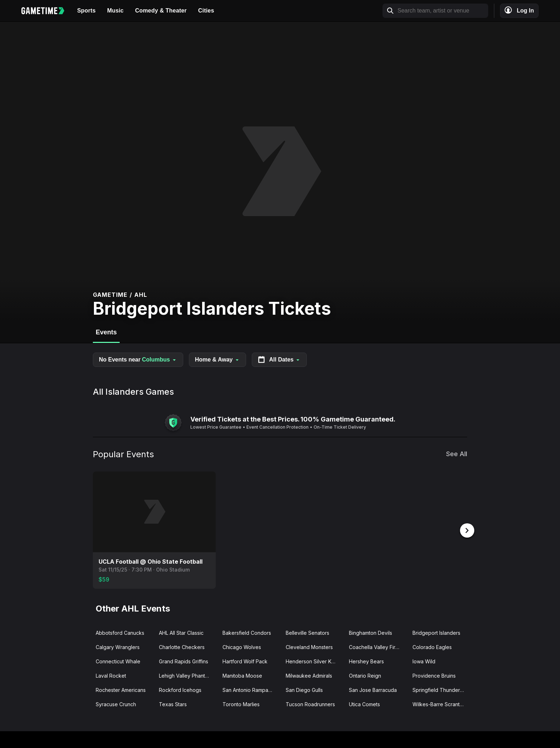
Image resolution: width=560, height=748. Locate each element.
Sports (86, 11)
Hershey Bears (366, 661)
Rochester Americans (121, 689)
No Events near (138, 360)
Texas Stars (173, 704)
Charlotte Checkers (182, 646)
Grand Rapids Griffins (184, 661)
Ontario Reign (365, 675)
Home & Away (217, 360)
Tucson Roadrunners (310, 704)
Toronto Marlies (241, 704)
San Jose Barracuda (373, 689)
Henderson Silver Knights (314, 661)
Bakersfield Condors (247, 632)
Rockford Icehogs (180, 689)
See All (457, 454)
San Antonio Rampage (249, 689)
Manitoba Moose (242, 675)
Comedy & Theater (161, 11)
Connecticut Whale (118, 661)
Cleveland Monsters (309, 646)
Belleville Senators (307, 632)
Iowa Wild (424, 661)
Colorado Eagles (432, 646)
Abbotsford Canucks (120, 632)
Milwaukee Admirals (309, 675)
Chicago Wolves (242, 646)
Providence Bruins (434, 675)
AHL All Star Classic (181, 632)
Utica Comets (364, 704)
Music (115, 11)
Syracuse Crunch (116, 704)
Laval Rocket (111, 675)
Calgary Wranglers (118, 646)
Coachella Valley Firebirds (378, 646)
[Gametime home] (46, 11)
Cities (206, 11)
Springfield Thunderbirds (441, 689)
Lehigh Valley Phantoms (187, 675)
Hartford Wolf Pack (245, 661)
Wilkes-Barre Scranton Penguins (441, 704)
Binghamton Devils (371, 632)
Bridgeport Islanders (436, 632)
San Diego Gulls (304, 689)
